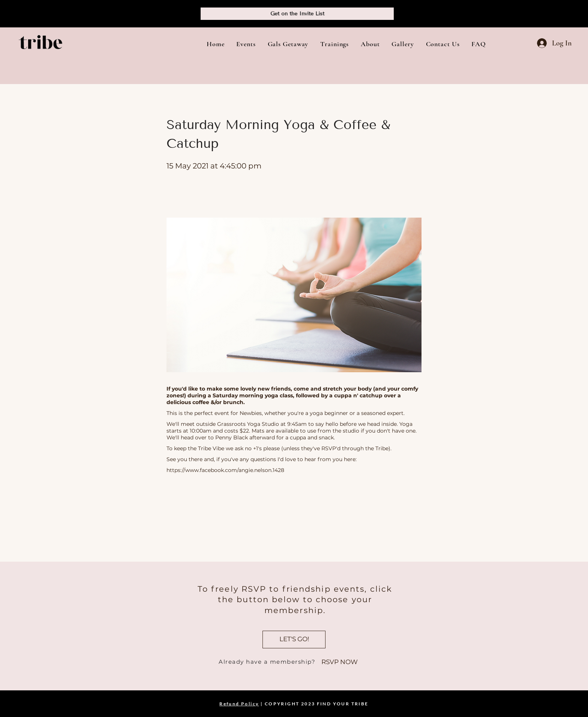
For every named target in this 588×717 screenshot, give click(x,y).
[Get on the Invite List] (297, 14)
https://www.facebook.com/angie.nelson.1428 (225, 470)
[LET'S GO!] (294, 640)
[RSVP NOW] (340, 662)
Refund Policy (239, 704)
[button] (246, 44)
